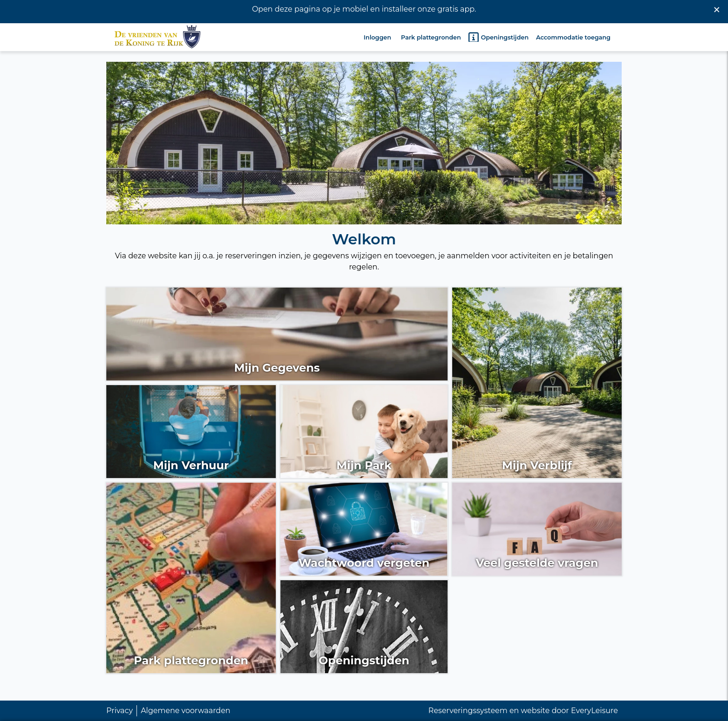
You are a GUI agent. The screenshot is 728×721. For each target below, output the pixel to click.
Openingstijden (499, 36)
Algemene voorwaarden (185, 711)
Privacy (120, 711)
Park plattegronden (431, 36)
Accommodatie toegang (573, 36)
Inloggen (377, 36)
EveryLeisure (595, 711)
